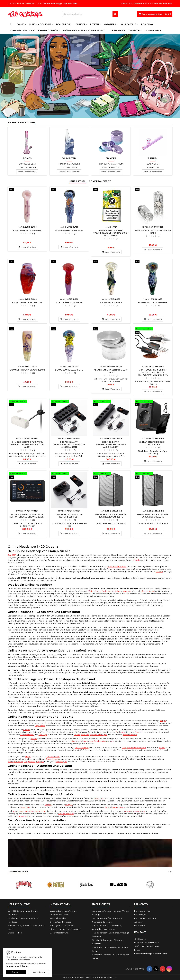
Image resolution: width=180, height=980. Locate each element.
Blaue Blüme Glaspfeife (69, 370)
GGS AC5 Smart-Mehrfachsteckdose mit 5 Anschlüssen (111, 445)
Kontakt (140, 932)
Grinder (80, 24)
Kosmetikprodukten (136, 748)
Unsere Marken (15, 933)
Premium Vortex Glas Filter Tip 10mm (153, 232)
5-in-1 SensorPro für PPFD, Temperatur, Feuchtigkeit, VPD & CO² (27, 445)
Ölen (124, 748)
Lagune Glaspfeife (111, 303)
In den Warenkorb (27, 247)
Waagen (127, 591)
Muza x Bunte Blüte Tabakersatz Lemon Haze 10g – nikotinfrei (111, 233)
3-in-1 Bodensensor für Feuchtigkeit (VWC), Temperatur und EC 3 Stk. (153, 372)
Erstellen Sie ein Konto (161, 4)
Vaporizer (110, 24)
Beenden (16, 972)
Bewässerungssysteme (135, 811)
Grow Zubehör (25, 816)
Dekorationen (53, 756)
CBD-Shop (134, 30)
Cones (77, 735)
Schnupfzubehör (48, 30)
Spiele (49, 759)
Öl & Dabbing (129, 24)
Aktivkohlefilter (27, 735)
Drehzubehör (108, 591)
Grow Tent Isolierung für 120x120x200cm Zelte (111, 516)
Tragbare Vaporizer (69, 164)
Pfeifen (95, 24)
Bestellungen (140, 915)
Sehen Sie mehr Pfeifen (153, 172)
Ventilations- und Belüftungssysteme (29, 811)
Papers (138, 732)
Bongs (20, 24)
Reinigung (147, 24)
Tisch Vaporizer (69, 167)
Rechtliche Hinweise (59, 915)
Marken (159, 571)
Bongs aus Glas (27, 164)
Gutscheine (139, 925)
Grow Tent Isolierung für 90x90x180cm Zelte (153, 516)
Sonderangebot (100, 181)
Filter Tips (43, 735)
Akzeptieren (39, 972)
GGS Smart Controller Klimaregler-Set (69, 516)
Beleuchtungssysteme (115, 807)
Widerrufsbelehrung (59, 933)
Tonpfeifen (153, 167)
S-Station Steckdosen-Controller (153, 443)
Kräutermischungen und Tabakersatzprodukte (93, 741)
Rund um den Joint (40, 24)
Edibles (162, 748)
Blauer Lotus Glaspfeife (153, 303)
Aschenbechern (130, 735)
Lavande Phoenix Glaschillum (27, 370)
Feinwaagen (61, 762)
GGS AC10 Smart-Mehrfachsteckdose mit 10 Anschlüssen (69, 445)
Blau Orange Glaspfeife (69, 230)
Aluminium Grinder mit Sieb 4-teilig (111, 371)
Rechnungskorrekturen (145, 918)
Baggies (40, 762)
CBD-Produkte (82, 748)
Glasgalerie (152, 30)
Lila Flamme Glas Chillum (27, 303)
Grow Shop (117, 30)
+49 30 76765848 (26, 4)
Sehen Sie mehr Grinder (111, 172)
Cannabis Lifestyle (21, 30)
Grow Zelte (25, 807)
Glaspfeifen (153, 164)
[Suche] (90, 14)
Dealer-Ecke (63, 24)
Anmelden (139, 4)
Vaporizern (40, 726)
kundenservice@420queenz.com (61, 4)
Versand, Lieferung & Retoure (63, 911)
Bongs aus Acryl (27, 167)
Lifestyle (136, 560)
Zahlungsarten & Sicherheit (62, 925)
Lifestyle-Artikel (148, 591)
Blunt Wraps (86, 735)
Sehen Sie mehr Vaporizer (69, 172)
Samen (48, 805)
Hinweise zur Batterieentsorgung (65, 929)
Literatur (56, 759)
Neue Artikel (77, 181)
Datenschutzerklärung (17, 966)
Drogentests (30, 762)
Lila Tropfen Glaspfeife (27, 230)
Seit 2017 (12, 555)
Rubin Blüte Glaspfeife (69, 303)
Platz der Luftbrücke (117, 566)
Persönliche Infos (142, 911)
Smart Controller (66, 814)
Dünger (69, 805)
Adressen (139, 922)
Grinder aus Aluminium (111, 164)
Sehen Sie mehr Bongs (27, 172)
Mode (28, 756)
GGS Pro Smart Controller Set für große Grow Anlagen (27, 516)
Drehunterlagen (100, 735)
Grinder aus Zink (111, 167)
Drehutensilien (122, 732)
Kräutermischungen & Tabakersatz (84, 30)
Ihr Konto (141, 904)
